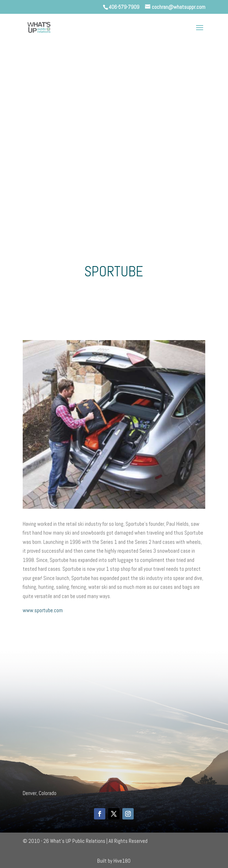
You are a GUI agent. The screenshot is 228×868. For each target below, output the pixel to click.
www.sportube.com (43, 610)
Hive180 (122, 861)
